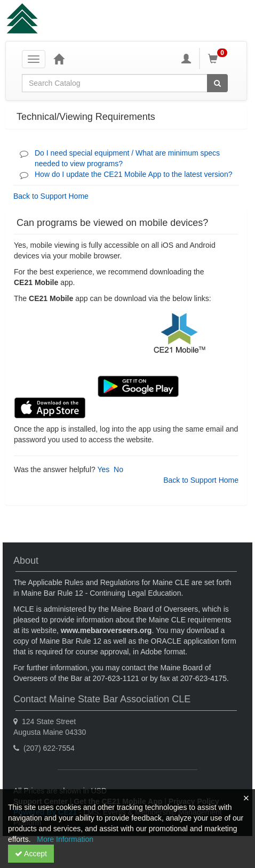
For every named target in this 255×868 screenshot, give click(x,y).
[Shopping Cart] (219, 59)
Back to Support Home (51, 196)
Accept (31, 854)
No (118, 469)
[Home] (59, 59)
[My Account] (186, 59)
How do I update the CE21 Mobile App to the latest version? (133, 174)
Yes (103, 469)
